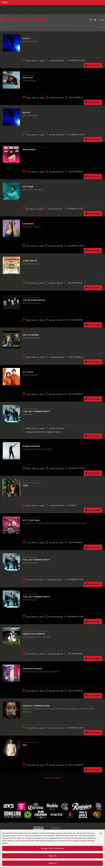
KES (25, 745)
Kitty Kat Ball (32, 520)
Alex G (27, 38)
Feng (26, 485)
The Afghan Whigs (34, 300)
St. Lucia (28, 372)
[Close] (101, 833)
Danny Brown (31, 446)
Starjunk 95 (30, 261)
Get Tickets (93, 362)
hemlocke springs (34, 634)
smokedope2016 (32, 668)
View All (101, 20)
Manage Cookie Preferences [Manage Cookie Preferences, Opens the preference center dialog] (53, 848)
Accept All (52, 863)
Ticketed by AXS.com (19, 26)
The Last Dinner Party (36, 411)
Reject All (52, 856)
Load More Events (53, 778)
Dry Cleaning (31, 335)
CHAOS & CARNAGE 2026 (36, 705)
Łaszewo (28, 223)
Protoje (28, 77)
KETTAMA (28, 186)
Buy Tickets (93, 65)
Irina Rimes (29, 149)
